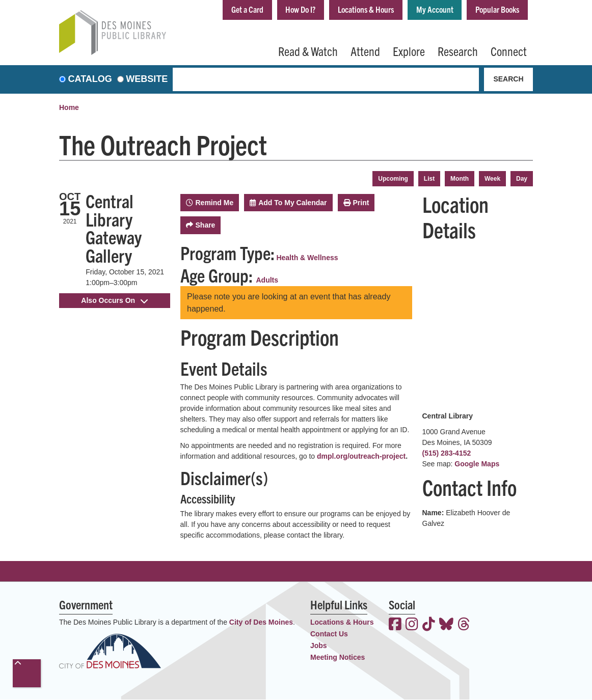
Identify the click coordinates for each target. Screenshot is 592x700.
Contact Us (329, 634)
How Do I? (288, 9)
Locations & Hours (357, 9)
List (429, 179)
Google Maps (477, 464)
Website (147, 79)
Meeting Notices (338, 658)
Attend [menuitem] (365, 51)
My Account (429, 9)
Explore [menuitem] (409, 51)
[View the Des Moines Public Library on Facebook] (395, 626)
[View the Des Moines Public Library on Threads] (464, 626)
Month (460, 179)
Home (69, 108)
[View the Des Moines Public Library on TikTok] (429, 626)
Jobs (319, 646)
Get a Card (232, 9)
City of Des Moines (261, 623)
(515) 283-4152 (447, 453)
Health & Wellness (307, 258)
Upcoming (393, 179)
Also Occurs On (114, 300)
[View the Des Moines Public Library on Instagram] (412, 626)
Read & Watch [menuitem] (308, 51)
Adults (267, 280)
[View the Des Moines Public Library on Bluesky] (446, 626)
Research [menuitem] (458, 51)
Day (522, 179)
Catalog (90, 79)
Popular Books (495, 9)
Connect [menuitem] (509, 51)
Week (492, 179)
